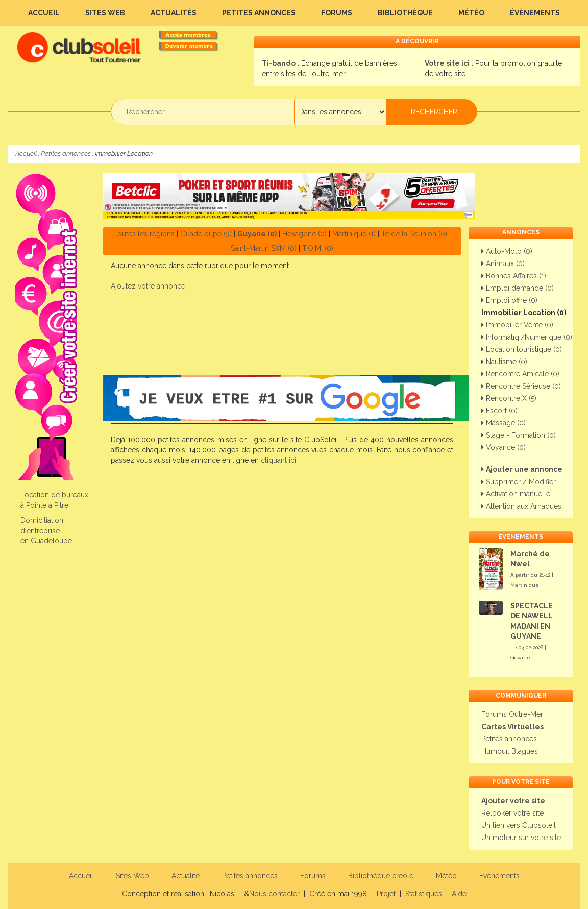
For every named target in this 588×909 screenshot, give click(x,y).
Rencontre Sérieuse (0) (521, 386)
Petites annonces (259, 13)
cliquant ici (278, 460)
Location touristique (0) (522, 349)
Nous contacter (274, 894)
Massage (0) (504, 423)
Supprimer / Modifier (519, 482)
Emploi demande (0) (518, 288)
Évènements (535, 13)
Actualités (174, 13)
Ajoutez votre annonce (148, 286)
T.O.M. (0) (318, 248)
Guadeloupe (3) (206, 234)
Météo (471, 13)
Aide (459, 894)
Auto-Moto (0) (507, 251)
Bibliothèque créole (381, 876)
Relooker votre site (512, 813)
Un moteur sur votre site (521, 838)
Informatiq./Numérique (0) (527, 337)
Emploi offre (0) (509, 300)
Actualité (186, 876)
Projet (386, 894)
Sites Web (105, 13)
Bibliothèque (405, 13)
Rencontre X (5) (509, 398)
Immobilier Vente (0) (517, 325)
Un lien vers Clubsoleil (519, 825)
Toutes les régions (144, 234)
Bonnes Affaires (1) (514, 276)
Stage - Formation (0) (519, 435)
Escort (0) (499, 411)
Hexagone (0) (304, 234)
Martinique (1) (354, 234)
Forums (337, 13)
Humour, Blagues (510, 751)
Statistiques (424, 894)
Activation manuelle (516, 494)
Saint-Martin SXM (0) (264, 248)
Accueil (44, 13)
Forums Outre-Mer (512, 714)
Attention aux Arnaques (521, 506)
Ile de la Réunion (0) (414, 234)
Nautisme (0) (504, 362)
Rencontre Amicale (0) (520, 374)
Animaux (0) (503, 264)
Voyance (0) (504, 447)
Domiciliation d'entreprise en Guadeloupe (46, 531)
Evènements (499, 876)
